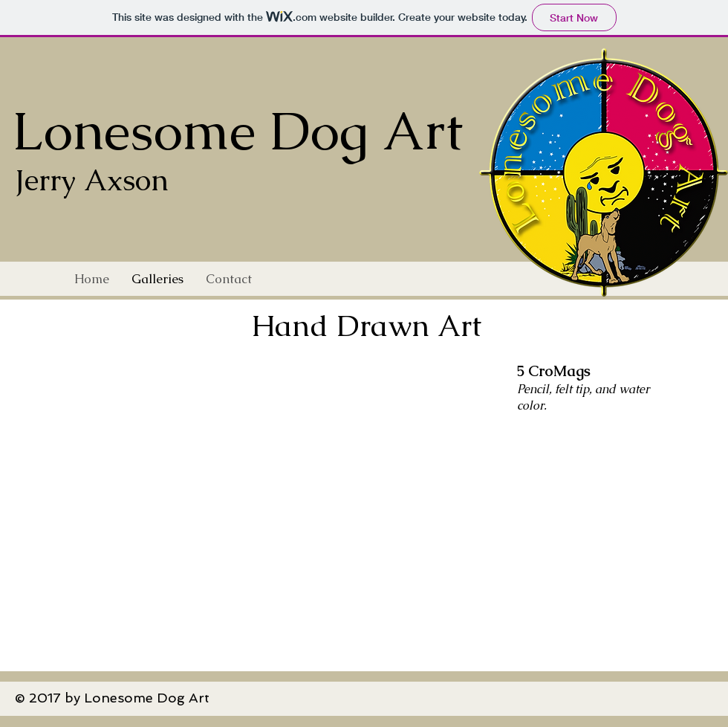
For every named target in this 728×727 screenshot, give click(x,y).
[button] (366, 502)
